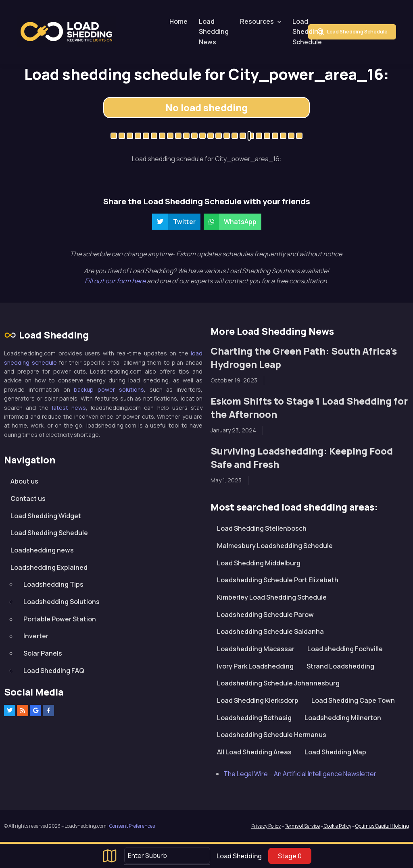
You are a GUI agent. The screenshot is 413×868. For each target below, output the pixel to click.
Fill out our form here (116, 281)
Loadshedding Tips (53, 584)
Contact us (28, 498)
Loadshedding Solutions (62, 602)
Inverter (36, 636)
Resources (257, 21)
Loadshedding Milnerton (343, 718)
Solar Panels (43, 653)
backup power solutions (109, 389)
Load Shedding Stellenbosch (262, 528)
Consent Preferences (132, 826)
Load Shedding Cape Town (353, 700)
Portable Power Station (60, 619)
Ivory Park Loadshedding (255, 666)
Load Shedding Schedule (307, 32)
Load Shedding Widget (46, 516)
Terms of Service (302, 826)
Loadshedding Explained (49, 567)
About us (24, 481)
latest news (69, 408)
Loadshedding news (42, 550)
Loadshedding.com (66, 32)
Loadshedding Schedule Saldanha (270, 631)
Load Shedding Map (335, 752)
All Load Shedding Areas (254, 752)
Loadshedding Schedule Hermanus (272, 735)
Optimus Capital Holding (382, 826)
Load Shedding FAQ (54, 671)
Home (178, 21)
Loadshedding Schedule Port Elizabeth (278, 580)
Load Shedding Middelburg (259, 563)
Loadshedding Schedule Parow (265, 615)
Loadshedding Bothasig (254, 718)
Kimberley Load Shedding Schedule (272, 597)
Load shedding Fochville (345, 649)
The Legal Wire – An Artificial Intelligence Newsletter (300, 774)
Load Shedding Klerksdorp (258, 700)
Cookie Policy (337, 826)
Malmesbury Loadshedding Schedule (275, 546)
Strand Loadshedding (340, 666)
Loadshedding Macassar (256, 649)
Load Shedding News (214, 32)
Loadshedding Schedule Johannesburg (278, 683)
